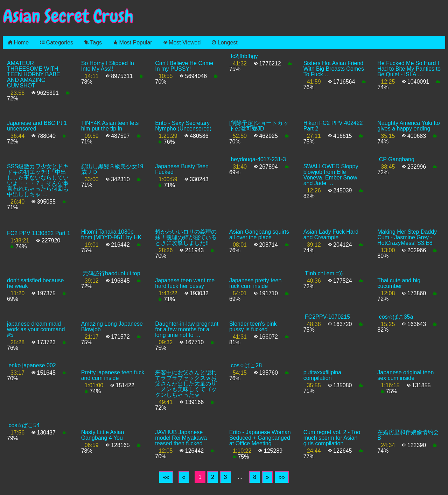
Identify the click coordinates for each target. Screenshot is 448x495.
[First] (166, 477)
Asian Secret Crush (68, 16)
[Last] (282, 477)
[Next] (268, 477)
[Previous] (184, 477)
